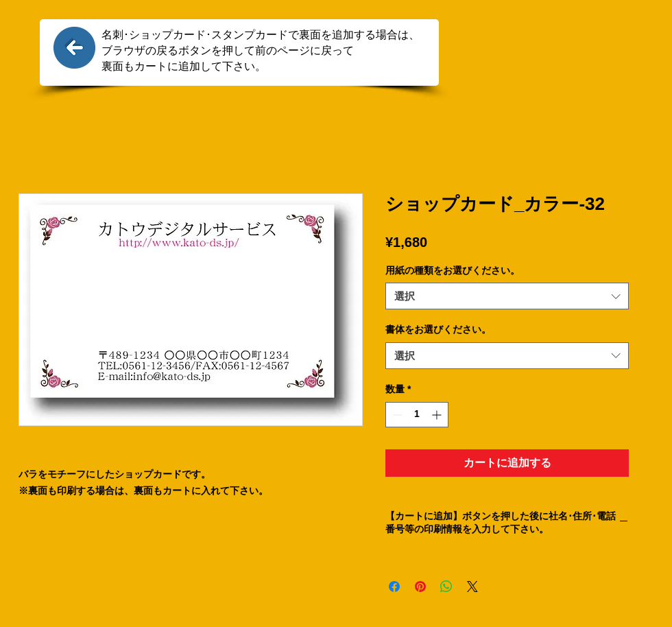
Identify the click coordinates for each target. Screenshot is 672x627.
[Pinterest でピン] (420, 587)
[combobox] (507, 296)
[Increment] (438, 415)
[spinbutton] (417, 415)
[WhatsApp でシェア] (446, 587)
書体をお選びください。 (438, 329)
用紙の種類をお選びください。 (453, 270)
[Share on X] (472, 587)
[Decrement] (396, 415)
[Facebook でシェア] (394, 587)
